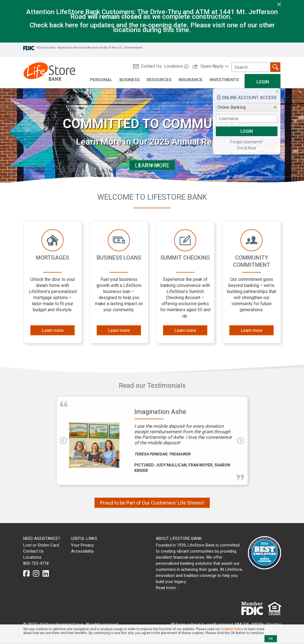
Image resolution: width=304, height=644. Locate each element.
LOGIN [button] (247, 131)
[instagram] (36, 574)
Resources (159, 80)
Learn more (53, 330)
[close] (279, 4)
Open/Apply (211, 66)
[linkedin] (46, 574)
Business (130, 80)
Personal (101, 80)
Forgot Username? (247, 142)
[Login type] (247, 107)
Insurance (191, 80)
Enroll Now (247, 148)
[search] (256, 67)
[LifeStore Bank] (49, 72)
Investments (224, 80)
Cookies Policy (232, 629)
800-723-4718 (36, 563)
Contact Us (147, 66)
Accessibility (82, 551)
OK (271, 639)
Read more (167, 588)
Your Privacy (82, 545)
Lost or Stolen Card (41, 545)
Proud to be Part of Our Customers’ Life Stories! (152, 503)
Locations (176, 66)
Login (263, 82)
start (140, 165)
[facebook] (26, 574)
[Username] (247, 119)
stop (164, 165)
